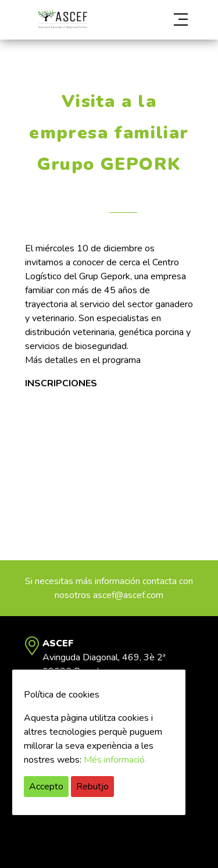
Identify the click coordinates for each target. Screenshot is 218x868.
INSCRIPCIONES (61, 383)
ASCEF (63, 19)
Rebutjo (92, 787)
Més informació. (115, 760)
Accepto (46, 787)
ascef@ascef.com (128, 595)
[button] (168, 20)
